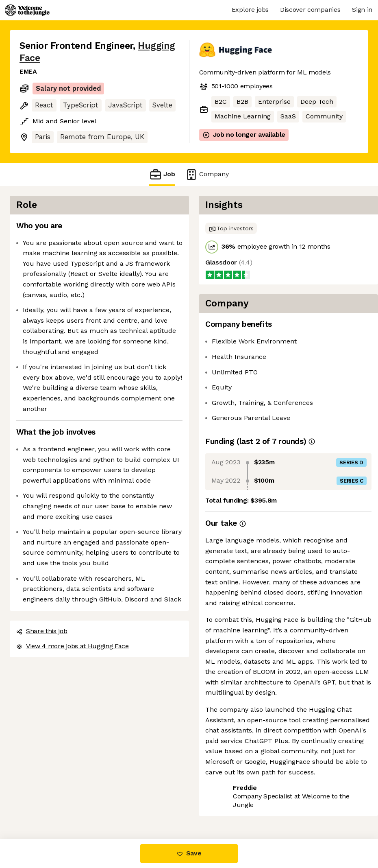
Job (162, 174)
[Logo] (27, 10)
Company (207, 174)
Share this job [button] (42, 631)
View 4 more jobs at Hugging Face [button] (73, 646)
